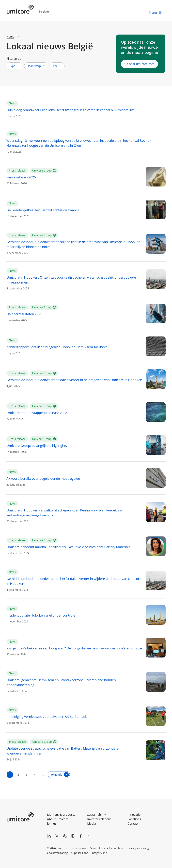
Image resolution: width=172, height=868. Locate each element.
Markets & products (61, 815)
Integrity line (99, 853)
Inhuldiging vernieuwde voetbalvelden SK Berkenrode (47, 717)
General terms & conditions (107, 848)
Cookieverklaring (57, 853)
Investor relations (99, 819)
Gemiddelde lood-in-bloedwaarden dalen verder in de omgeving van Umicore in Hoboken (74, 380)
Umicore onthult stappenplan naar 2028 (37, 413)
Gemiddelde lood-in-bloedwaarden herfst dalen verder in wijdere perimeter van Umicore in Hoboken (74, 581)
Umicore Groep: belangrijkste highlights (37, 446)
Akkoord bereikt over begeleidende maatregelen (43, 478)
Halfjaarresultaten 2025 (24, 314)
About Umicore (58, 819)
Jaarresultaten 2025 (21, 177)
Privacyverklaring (138, 848)
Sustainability (97, 815)
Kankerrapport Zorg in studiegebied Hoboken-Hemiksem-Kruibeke (57, 347)
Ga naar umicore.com (139, 64)
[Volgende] (59, 775)
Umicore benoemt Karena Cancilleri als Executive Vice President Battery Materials (68, 547)
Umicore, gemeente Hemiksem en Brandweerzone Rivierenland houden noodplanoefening (61, 682)
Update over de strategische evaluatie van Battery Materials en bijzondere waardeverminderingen (63, 751)
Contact (133, 823)
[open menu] (156, 13)
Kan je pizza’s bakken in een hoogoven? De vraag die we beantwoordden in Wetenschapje (74, 648)
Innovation (135, 815)
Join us (52, 823)
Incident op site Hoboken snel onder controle (41, 615)
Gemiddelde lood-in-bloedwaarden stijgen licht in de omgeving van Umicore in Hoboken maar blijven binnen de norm (73, 244)
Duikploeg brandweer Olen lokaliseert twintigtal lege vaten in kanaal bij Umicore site (71, 110)
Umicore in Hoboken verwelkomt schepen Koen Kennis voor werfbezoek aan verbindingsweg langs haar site (65, 513)
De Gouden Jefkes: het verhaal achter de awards (43, 210)
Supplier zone (80, 853)
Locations (134, 819)
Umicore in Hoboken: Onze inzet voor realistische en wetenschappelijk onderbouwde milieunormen (71, 280)
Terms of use (78, 848)
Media (92, 823)
